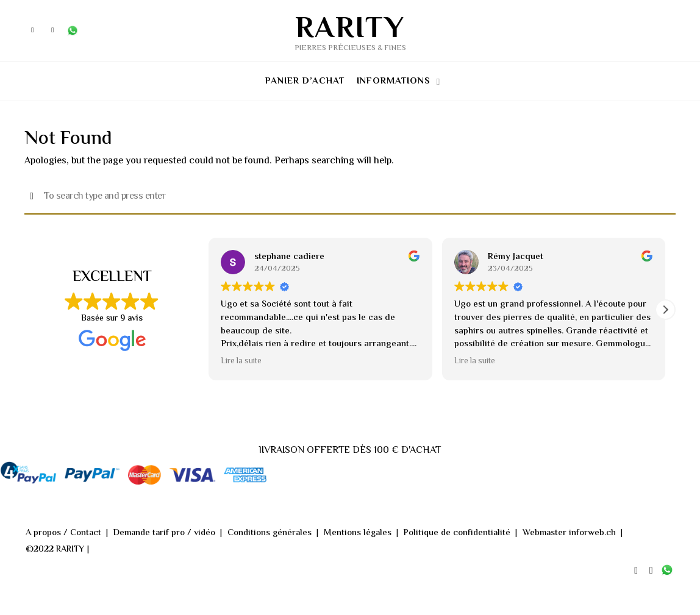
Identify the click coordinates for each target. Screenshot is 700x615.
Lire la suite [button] (241, 365)
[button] (665, 313)
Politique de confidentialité (453, 537)
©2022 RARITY (55, 553)
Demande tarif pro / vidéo (164, 537)
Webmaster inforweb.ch (564, 537)
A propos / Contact (63, 537)
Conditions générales (268, 537)
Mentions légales (355, 537)
